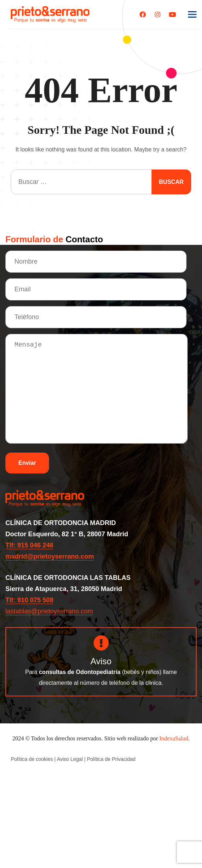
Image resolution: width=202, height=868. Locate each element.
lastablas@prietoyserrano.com (49, 611)
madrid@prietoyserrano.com (50, 556)
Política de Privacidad (111, 759)
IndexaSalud (174, 738)
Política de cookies (32, 759)
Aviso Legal (70, 759)
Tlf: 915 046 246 (29, 545)
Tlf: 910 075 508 (29, 600)
